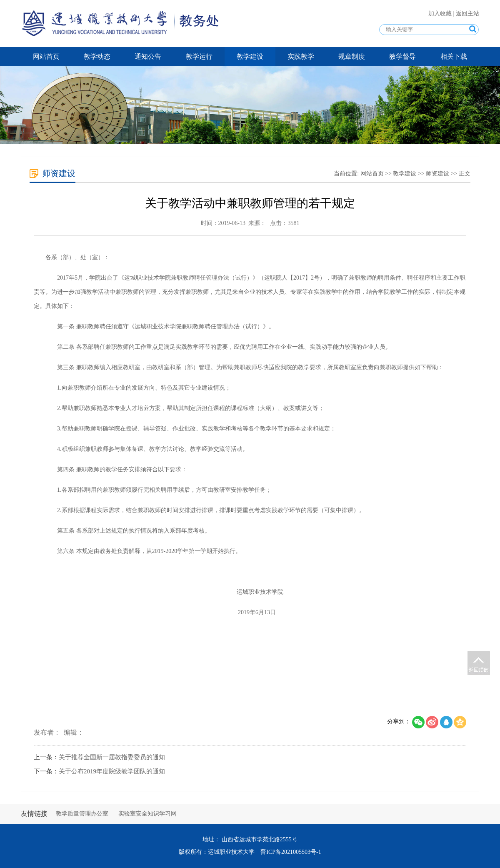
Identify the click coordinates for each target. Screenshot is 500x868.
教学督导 (402, 56)
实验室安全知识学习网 (147, 814)
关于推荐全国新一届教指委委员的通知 (112, 757)
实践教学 (301, 56)
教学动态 (97, 56)
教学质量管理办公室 (82, 814)
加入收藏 (441, 14)
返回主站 (467, 14)
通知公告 (148, 56)
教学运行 (199, 56)
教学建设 (250, 56)
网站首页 (46, 56)
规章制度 (352, 56)
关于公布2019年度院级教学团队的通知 (112, 771)
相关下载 (454, 56)
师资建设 (437, 174)
